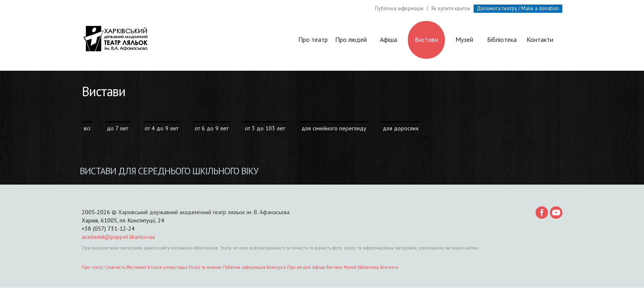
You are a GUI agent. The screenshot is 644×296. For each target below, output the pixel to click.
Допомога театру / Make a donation (518, 8)
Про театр (313, 43)
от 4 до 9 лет (161, 128)
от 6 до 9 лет (212, 128)
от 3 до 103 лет (265, 128)
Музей (464, 39)
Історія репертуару (167, 267)
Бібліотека (502, 39)
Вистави (427, 39)
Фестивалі (136, 267)
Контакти (540, 39)
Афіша (389, 39)
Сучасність (115, 267)
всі (87, 128)
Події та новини (205, 267)
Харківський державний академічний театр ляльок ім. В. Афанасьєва (204, 212)
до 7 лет (117, 128)
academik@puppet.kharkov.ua (118, 237)
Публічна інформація (399, 8)
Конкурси (276, 267)
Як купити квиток (451, 8)
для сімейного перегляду (334, 128)
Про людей (351, 39)
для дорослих (401, 128)
